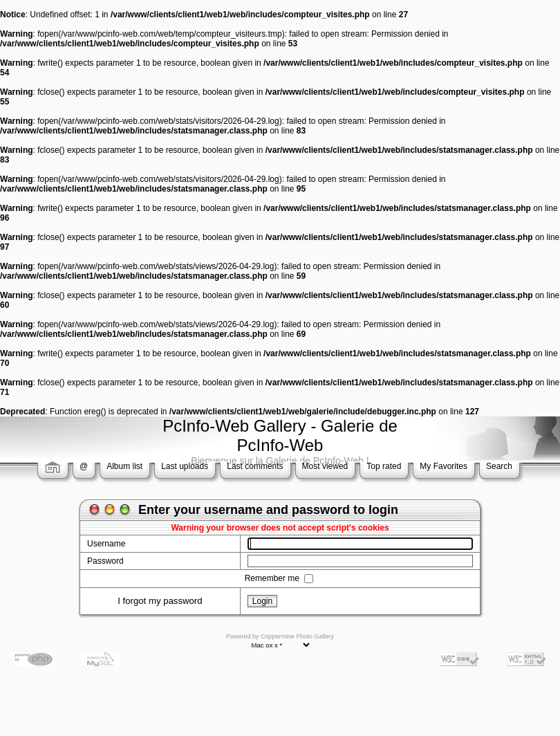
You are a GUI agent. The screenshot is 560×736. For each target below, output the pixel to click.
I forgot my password (160, 601)
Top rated (384, 466)
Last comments (255, 466)
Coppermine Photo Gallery (297, 636)
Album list (124, 466)
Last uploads (185, 466)
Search (499, 466)
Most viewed (325, 466)
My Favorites (444, 466)
